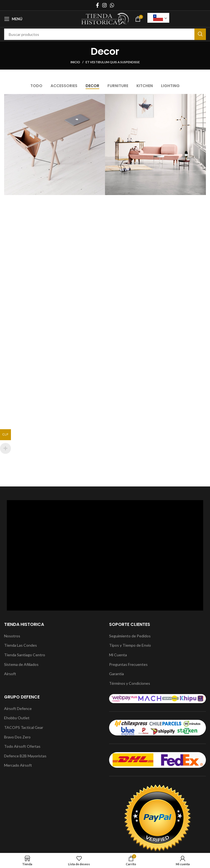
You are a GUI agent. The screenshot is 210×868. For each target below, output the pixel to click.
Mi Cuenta (118, 655)
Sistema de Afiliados (21, 664)
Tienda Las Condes (21, 645)
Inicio (75, 62)
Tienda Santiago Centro (25, 655)
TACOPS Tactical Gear (24, 727)
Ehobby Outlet (17, 718)
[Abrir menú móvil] (13, 19)
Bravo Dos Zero (17, 737)
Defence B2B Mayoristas (25, 756)
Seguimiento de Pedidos (130, 636)
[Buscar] (105, 34)
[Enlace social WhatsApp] (112, 5)
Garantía (116, 674)
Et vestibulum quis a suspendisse (113, 62)
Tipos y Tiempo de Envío (130, 645)
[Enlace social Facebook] (97, 5)
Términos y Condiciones (130, 683)
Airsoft (10, 674)
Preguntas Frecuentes (128, 664)
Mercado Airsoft (18, 765)
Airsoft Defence (18, 708)
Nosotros (12, 636)
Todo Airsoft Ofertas (22, 746)
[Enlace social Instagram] (104, 5)
